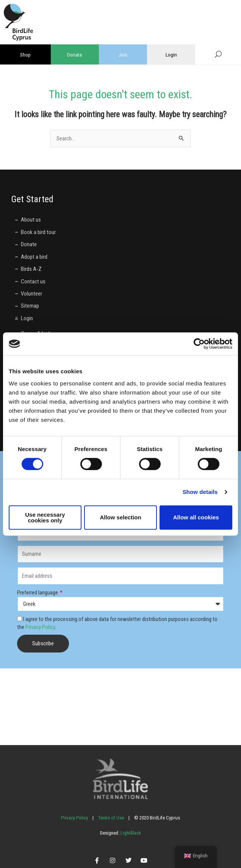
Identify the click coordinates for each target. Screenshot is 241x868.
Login (171, 55)
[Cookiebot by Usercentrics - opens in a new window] (199, 344)
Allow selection (120, 517)
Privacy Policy (40, 627)
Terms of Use (111, 818)
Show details (200, 492)
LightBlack (130, 833)
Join (123, 55)
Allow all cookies (196, 517)
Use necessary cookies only (45, 517)
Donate (75, 55)
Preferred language (38, 593)
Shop (25, 55)
